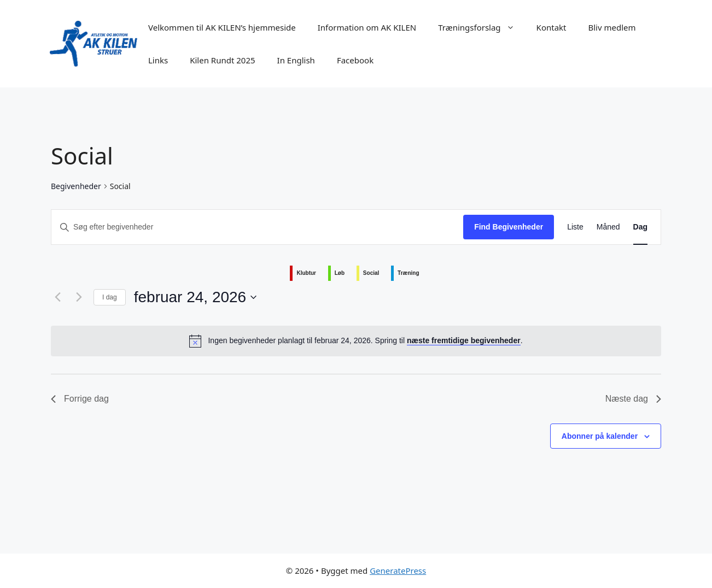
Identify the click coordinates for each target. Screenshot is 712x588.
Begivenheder (76, 186)
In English (296, 60)
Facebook (355, 60)
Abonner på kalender (600, 436)
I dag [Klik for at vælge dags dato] (110, 297)
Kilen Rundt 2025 (222, 60)
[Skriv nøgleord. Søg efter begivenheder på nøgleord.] (257, 227)
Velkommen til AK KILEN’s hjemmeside (222, 27)
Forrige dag (80, 399)
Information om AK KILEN (367, 27)
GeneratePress (398, 571)
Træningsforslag (482, 27)
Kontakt (551, 27)
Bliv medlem (612, 27)
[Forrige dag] (57, 297)
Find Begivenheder (509, 227)
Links (158, 60)
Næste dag (633, 399)
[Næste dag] (79, 297)
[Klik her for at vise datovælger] (195, 297)
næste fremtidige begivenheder (464, 340)
